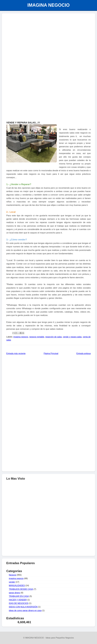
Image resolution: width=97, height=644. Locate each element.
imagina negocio (21, 337)
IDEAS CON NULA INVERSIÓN (23, 607)
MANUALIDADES (17, 586)
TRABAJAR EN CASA (19, 596)
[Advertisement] (48, 536)
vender (12, 582)
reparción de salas (54, 337)
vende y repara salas (72, 337)
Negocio (13, 575)
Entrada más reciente (16, 353)
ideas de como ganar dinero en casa (25, 611)
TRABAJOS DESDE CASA (21, 589)
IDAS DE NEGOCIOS (19, 603)
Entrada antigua (84, 353)
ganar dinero (15, 593)
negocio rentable (37, 337)
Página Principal (51, 353)
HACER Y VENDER (18, 600)
